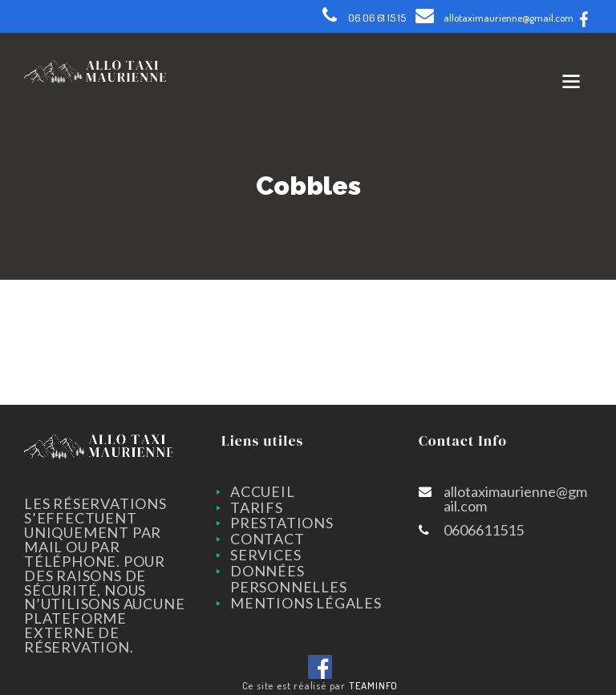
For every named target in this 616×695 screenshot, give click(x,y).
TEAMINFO (373, 685)
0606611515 (484, 530)
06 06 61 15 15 (377, 18)
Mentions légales (306, 603)
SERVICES (265, 555)
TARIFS (257, 507)
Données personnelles (289, 579)
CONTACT (267, 539)
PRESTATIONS (282, 523)
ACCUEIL (263, 491)
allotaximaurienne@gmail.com (509, 18)
